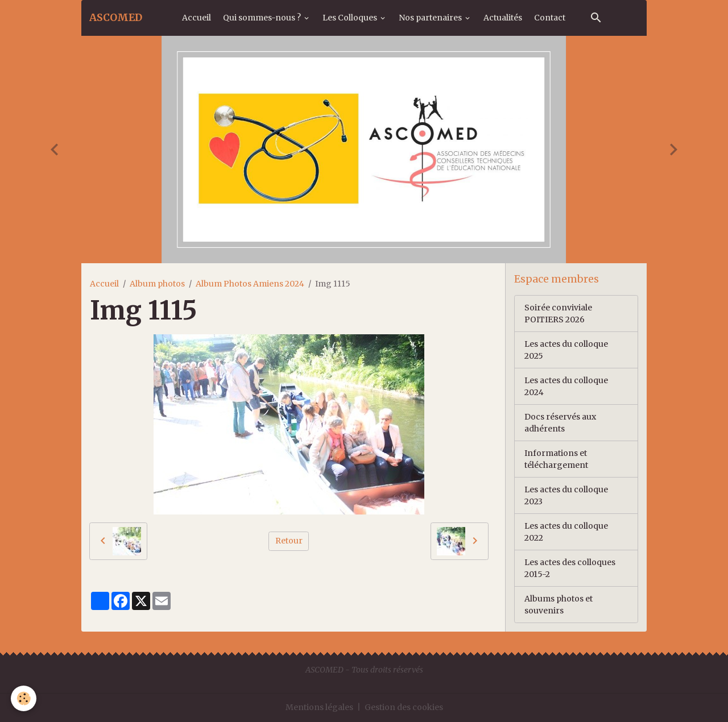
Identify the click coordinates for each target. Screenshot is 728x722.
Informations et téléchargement (556, 459)
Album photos (157, 284)
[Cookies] (24, 698)
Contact (550, 18)
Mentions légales (319, 707)
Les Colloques (351, 18)
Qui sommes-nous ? (263, 18)
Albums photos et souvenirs (559, 605)
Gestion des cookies (404, 707)
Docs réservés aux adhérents (560, 423)
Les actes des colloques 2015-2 (570, 568)
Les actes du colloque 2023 (566, 495)
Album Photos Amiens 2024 (250, 284)
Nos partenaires (431, 18)
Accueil (197, 18)
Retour (289, 541)
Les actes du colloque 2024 (566, 386)
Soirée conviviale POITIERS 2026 (558, 314)
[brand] (116, 18)
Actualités (503, 18)
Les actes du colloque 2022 (566, 532)
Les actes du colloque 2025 (566, 350)
